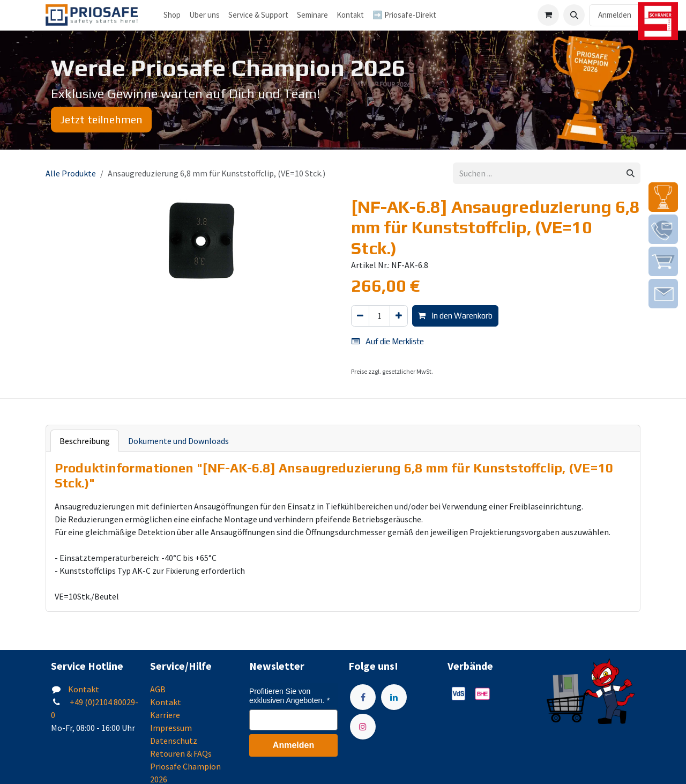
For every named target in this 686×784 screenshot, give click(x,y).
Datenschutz (174, 741)
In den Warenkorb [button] (455, 316)
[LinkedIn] (394, 697)
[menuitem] (204, 15)
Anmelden (615, 15)
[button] (574, 15)
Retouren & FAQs (181, 753)
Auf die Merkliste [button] (388, 341)
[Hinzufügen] (399, 316)
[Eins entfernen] (360, 316)
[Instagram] (363, 727)
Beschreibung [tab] (85, 441)
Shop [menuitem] (172, 15)
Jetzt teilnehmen (101, 119)
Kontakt (84, 689)
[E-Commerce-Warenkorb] (548, 15)
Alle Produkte (71, 173)
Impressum (171, 728)
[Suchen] (631, 173)
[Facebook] (363, 697)
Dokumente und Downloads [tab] (178, 441)
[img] (663, 197)
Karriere (165, 715)
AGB (158, 689)
